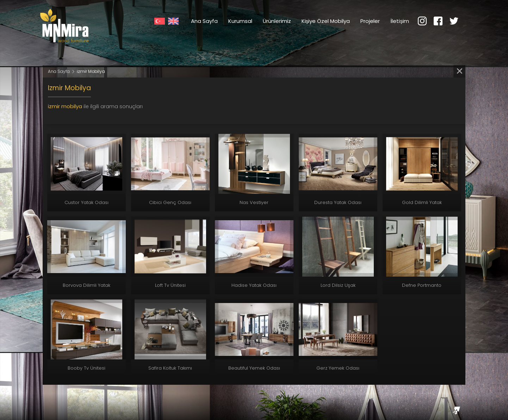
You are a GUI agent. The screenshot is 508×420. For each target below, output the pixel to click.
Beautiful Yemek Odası (254, 368)
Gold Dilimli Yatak (422, 202)
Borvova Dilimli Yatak (86, 285)
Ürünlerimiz (277, 21)
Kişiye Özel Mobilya (326, 21)
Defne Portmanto (422, 285)
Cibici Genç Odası (170, 202)
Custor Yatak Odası (86, 202)
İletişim (400, 21)
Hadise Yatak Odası (254, 285)
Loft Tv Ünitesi (170, 285)
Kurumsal (240, 21)
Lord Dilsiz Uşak (338, 285)
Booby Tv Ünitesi (86, 368)
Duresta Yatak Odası (338, 202)
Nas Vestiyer (254, 202)
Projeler (370, 21)
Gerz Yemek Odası (338, 368)
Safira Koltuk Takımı (170, 368)
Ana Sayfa (204, 21)
